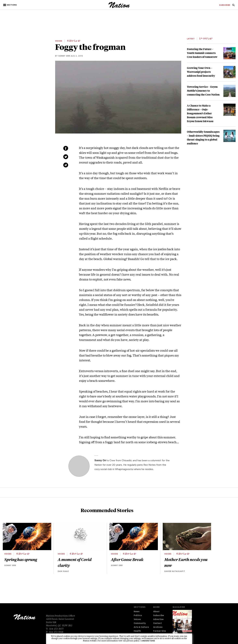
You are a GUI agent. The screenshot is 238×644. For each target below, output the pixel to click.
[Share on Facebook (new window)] (66, 148)
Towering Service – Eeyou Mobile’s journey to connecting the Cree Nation (203, 91)
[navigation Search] (233, 6)
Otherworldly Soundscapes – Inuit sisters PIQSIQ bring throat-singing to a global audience (203, 137)
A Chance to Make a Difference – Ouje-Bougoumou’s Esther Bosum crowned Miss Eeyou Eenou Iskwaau (200, 113)
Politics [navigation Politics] (138, 616)
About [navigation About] (156, 612)
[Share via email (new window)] (66, 165)
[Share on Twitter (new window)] (66, 157)
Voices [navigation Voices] (137, 620)
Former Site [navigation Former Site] (159, 631)
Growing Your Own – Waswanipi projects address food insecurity (201, 72)
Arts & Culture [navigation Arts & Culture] (141, 627)
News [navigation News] (137, 612)
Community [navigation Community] (140, 623)
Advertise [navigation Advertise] (158, 620)
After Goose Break (127, 559)
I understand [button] (148, 641)
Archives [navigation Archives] (158, 627)
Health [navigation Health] (137, 631)
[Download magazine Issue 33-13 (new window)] (182, 624)
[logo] (119, 7)
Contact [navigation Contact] (157, 623)
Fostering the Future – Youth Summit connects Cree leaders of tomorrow (202, 53)
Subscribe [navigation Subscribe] (159, 616)
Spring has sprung (21, 559)
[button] (10, 5)
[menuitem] (225, 5)
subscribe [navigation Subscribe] (225, 5)
